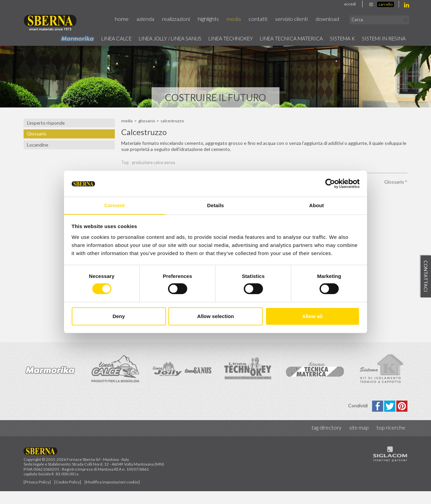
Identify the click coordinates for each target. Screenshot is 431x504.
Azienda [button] (158, 19)
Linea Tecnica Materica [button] (281, 38)
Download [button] (334, 19)
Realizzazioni (187, 19)
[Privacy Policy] (37, 495)
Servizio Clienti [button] (299, 19)
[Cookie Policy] (68, 495)
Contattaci (426, 277)
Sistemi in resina (382, 38)
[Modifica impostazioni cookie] (112, 495)
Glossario (36, 134)
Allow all (312, 316)
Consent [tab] (115, 205)
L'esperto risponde (45, 123)
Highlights (219, 19)
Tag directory (329, 440)
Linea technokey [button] (214, 38)
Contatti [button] (266, 19)
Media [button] (243, 19)
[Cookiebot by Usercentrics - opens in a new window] (330, 184)
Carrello (386, 4)
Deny (119, 316)
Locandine (37, 145)
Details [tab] (215, 205)
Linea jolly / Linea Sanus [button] (146, 38)
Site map (360, 440)
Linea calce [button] (87, 38)
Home (135, 19)
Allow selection (215, 316)
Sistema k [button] (336, 38)
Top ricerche (391, 440)
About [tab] (317, 205)
